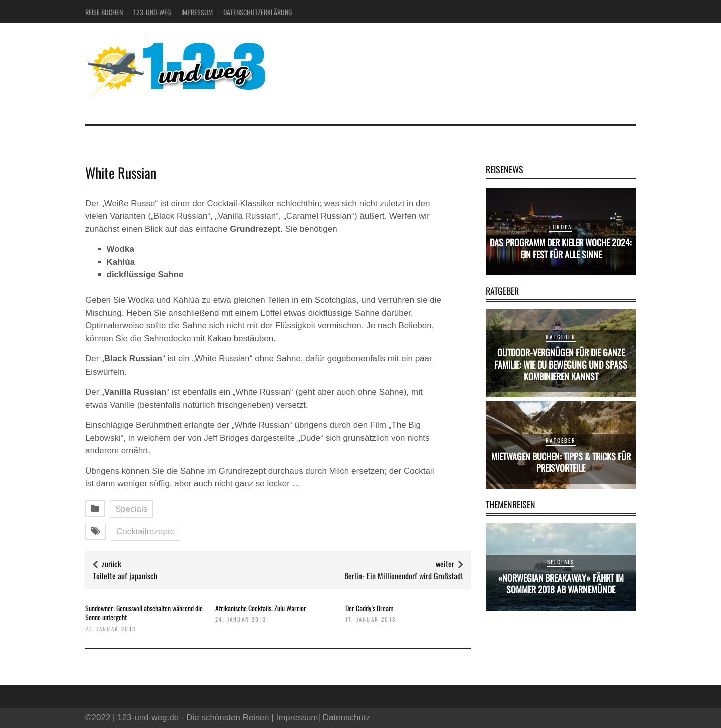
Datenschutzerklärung (258, 12)
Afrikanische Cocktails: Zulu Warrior (261, 608)
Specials (131, 509)
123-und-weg (152, 12)
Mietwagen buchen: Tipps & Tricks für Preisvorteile (561, 462)
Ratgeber (561, 337)
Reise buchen (104, 12)
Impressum (197, 12)
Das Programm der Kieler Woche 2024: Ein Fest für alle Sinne (561, 248)
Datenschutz (347, 718)
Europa (561, 227)
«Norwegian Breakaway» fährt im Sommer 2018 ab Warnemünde (561, 584)
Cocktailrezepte (145, 531)
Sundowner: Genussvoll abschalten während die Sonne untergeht (144, 613)
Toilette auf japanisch (125, 576)
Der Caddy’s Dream (370, 608)
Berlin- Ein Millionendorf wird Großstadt (404, 576)
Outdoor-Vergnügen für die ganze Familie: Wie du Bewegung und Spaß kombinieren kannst (561, 364)
